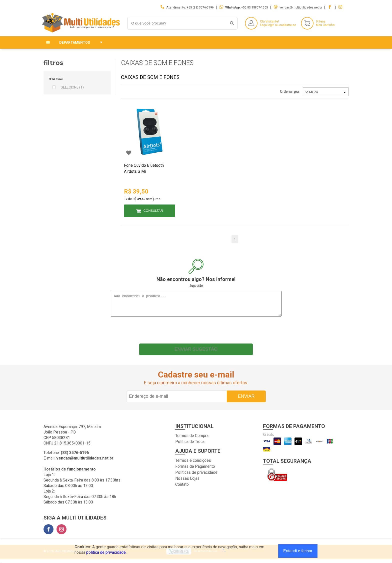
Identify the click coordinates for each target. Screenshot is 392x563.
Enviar (246, 400)
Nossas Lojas (187, 482)
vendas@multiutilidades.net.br (301, 7)
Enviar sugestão (196, 353)
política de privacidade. (106, 552)
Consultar (153, 211)
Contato (182, 488)
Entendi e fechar (298, 551)
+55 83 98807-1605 (255, 7)
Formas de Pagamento (195, 470)
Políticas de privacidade (196, 476)
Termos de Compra (192, 439)
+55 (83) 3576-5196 (200, 7)
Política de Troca (190, 445)
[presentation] (196, 332)
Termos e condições (193, 464)
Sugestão (196, 286)
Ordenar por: (290, 91)
